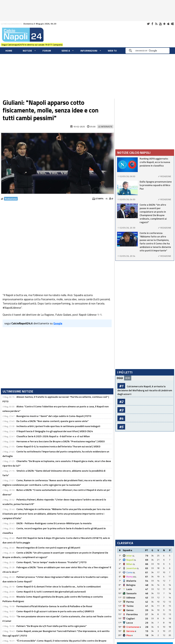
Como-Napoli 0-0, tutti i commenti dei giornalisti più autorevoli (51, 592)
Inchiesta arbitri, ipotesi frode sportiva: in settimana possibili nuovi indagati (58, 426)
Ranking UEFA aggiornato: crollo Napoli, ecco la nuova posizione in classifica (155, 162)
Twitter (148, 24)
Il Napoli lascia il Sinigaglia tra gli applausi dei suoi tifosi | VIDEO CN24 (55, 431)
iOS (168, 24)
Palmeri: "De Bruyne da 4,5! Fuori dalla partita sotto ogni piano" (52, 626)
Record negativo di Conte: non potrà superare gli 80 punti (48, 547)
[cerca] (148, 51)
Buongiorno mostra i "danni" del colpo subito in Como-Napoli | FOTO (54, 416)
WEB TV (112, 51)
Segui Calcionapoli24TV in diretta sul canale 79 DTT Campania (32, 45)
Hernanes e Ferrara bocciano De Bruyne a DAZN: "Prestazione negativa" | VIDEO (61, 441)
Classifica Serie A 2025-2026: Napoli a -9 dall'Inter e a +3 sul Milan (53, 436)
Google (58, 323)
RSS (156, 24)
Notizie (27, 51)
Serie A (66, 51)
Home (9, 51)
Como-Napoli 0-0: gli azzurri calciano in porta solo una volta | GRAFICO (55, 611)
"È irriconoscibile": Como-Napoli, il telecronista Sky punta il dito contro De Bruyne (61, 641)
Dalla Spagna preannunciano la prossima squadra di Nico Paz (156, 185)
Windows (172, 24)
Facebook (152, 24)
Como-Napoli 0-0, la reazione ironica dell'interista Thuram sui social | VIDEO (58, 446)
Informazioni (89, 51)
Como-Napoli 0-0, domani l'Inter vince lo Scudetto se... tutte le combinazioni (59, 586)
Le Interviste (105, 127)
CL (133, 556)
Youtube (160, 24)
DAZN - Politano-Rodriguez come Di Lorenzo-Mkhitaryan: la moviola (54, 523)
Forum (47, 51)
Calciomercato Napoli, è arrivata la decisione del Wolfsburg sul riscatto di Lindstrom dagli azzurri (145, 390)
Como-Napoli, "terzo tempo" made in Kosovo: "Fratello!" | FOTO (51, 562)
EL (134, 573)
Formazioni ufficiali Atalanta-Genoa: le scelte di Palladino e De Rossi (54, 606)
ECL (135, 577)
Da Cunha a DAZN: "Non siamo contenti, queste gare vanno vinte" (52, 421)
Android (164, 24)
